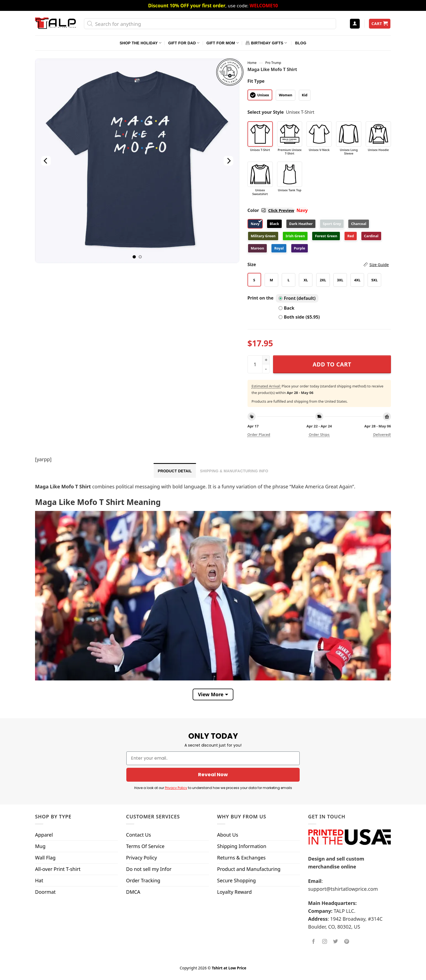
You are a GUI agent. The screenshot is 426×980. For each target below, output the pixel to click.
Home (252, 63)
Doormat (45, 892)
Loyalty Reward (234, 892)
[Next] (228, 161)
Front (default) (297, 298)
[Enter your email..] (213, 758)
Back (286, 308)
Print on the (261, 298)
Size (318, 265)
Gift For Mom (223, 43)
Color (271, 210)
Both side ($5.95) (299, 317)
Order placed (259, 434)
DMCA (133, 892)
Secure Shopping (237, 880)
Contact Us (139, 835)
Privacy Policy (176, 788)
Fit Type (256, 81)
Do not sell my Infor (149, 869)
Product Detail (175, 471)
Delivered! (382, 434)
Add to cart (332, 364)
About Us (228, 835)
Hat (39, 880)
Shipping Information (242, 846)
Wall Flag (45, 858)
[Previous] (46, 161)
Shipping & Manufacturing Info (234, 471)
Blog (301, 43)
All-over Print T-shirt (58, 869)
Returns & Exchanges (241, 858)
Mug (40, 846)
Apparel (44, 835)
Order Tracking (143, 880)
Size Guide (379, 264)
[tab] (175, 470)
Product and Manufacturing (249, 869)
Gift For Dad (184, 43)
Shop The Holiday (141, 43)
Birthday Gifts (266, 43)
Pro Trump (273, 63)
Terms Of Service (145, 846)
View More (211, 694)
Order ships (319, 434)
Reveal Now (213, 774)
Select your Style (266, 112)
